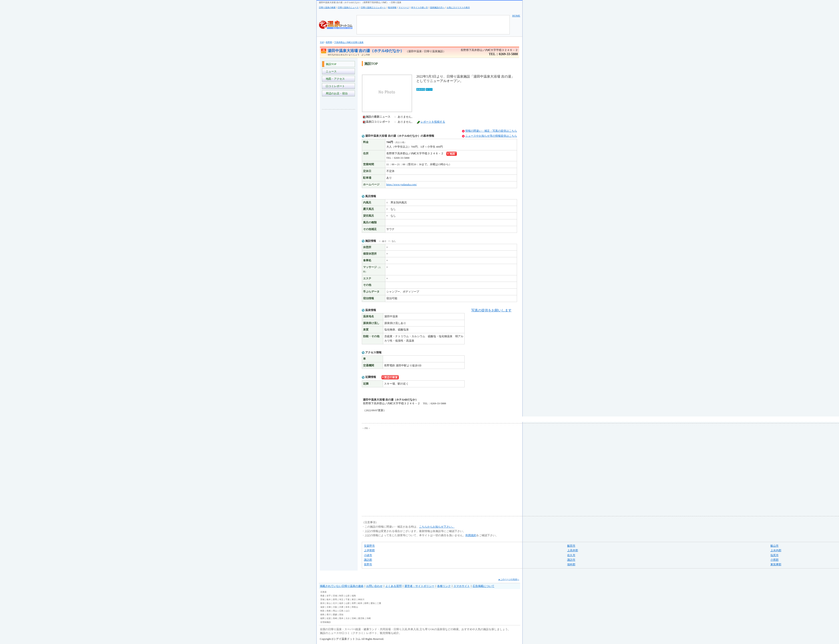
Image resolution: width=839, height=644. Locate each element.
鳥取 (322, 611)
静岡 (366, 603)
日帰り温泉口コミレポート (373, 7)
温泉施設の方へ (437, 7)
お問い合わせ (374, 586)
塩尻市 (775, 555)
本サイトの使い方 (419, 7)
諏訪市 (571, 560)
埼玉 (341, 599)
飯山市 (775, 546)
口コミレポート (335, 86)
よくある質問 (393, 586)
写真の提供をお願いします (491, 310)
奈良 (348, 607)
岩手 (329, 596)
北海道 (323, 592)
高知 (341, 615)
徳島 (322, 615)
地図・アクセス (335, 79)
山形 (348, 596)
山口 (348, 611)
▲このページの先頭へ (509, 579)
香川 (329, 615)
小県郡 (775, 560)
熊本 (341, 618)
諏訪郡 (368, 560)
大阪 (335, 607)
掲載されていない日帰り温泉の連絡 (342, 586)
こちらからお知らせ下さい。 (437, 527)
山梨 (348, 603)
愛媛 (335, 615)
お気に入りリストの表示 (458, 7)
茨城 (322, 599)
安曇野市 (369, 546)
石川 (335, 603)
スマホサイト (462, 586)
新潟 (322, 603)
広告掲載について (483, 586)
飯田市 (571, 546)
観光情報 (392, 7)
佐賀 (329, 618)
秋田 (341, 596)
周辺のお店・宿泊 (336, 93)
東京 (354, 599)
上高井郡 (573, 550)
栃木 (329, 599)
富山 (329, 603)
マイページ (404, 7)
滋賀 (322, 607)
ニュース (330, 71)
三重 (379, 603)
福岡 (322, 618)
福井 (341, 603)
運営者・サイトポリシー (419, 586)
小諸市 (368, 555)
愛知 (373, 603)
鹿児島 (361, 618)
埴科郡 (571, 564)
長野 (354, 603)
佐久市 (571, 555)
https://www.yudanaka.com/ (402, 184)
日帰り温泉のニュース (348, 7)
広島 (341, 611)
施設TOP (330, 64)
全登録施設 (326, 622)
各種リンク (444, 586)
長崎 (335, 618)
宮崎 (354, 618)
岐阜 (360, 603)
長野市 (368, 564)
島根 (329, 611)
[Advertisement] (339, 175)
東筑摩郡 (776, 564)
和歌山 (355, 607)
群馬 (335, 599)
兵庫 (341, 607)
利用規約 (471, 535)
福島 (354, 596)
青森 (322, 596)
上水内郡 (776, 550)
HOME (516, 16)
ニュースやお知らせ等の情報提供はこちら (491, 136)
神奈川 (361, 599)
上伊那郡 (369, 550)
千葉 (348, 599)
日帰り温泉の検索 (327, 7)
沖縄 (369, 618)
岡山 (335, 611)
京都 (329, 607)
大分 (348, 618)
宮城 (335, 596)
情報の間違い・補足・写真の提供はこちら (491, 131)
